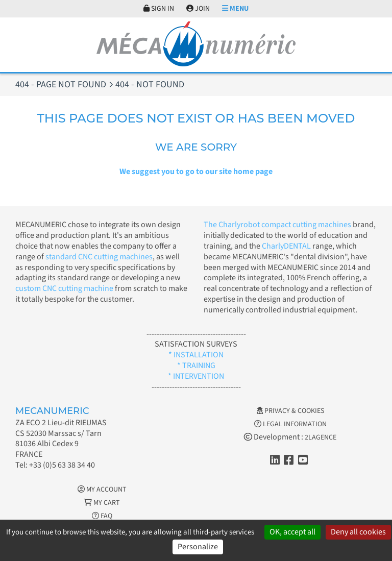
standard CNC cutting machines (98, 257)
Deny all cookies (358, 532)
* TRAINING (196, 365)
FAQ (102, 516)
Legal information (290, 424)
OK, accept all (292, 532)
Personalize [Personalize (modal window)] (198, 547)
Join (198, 9)
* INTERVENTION (196, 376)
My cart (102, 503)
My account (102, 490)
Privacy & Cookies (290, 411)
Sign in (159, 9)
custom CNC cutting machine (64, 288)
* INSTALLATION (196, 355)
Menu (235, 9)
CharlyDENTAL (287, 246)
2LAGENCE (321, 437)
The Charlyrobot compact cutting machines (277, 225)
